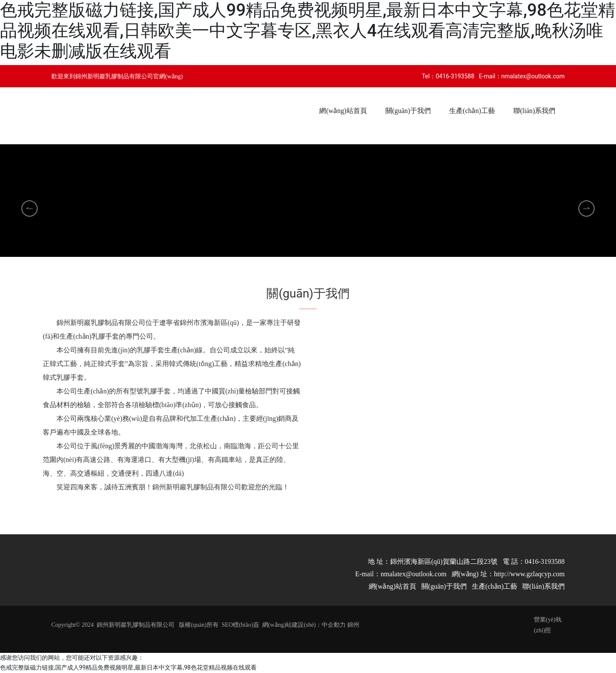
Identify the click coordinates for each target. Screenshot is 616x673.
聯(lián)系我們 (543, 586)
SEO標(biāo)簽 (240, 625)
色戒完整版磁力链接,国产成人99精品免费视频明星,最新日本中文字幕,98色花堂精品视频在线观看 (128, 667)
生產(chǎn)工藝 (495, 586)
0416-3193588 (455, 76)
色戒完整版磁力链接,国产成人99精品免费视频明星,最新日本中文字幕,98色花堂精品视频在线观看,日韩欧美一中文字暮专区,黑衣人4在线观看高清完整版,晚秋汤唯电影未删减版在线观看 (308, 31)
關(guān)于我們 (444, 586)
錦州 (353, 625)
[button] (297, 260)
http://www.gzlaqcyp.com (529, 574)
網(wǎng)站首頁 (392, 586)
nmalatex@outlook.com (533, 76)
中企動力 (334, 625)
